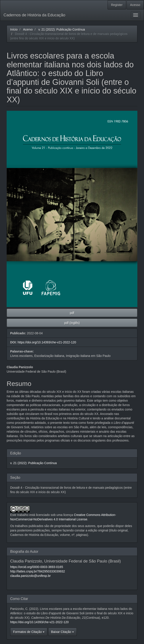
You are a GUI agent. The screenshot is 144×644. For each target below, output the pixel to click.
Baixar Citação (62, 632)
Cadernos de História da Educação (34, 15)
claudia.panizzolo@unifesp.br (30, 576)
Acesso (135, 5)
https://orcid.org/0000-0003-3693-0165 (37, 567)
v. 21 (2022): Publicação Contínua (62, 29)
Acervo (28, 29)
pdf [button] (72, 313)
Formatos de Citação (29, 632)
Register (117, 5)
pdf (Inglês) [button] (72, 323)
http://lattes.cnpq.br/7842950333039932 (38, 571)
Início (14, 29)
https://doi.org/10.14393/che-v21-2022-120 (47, 342)
